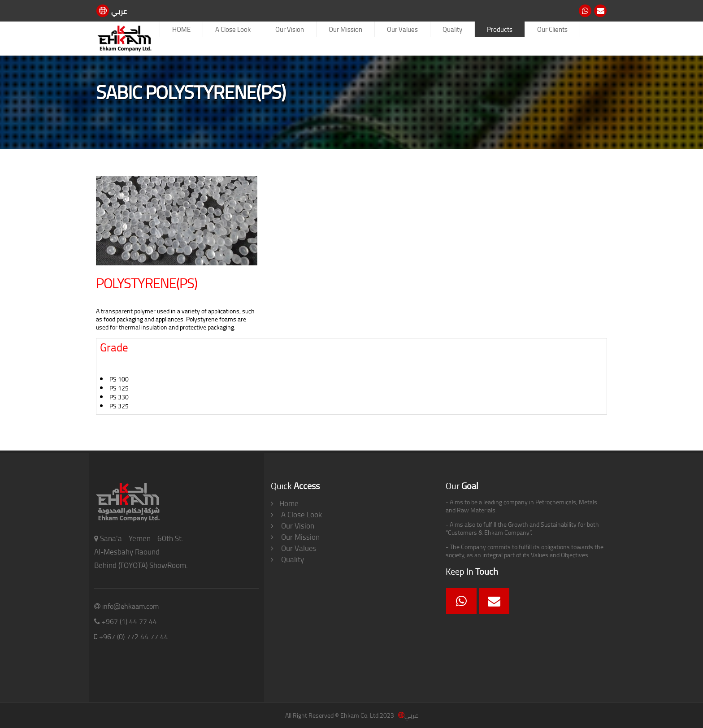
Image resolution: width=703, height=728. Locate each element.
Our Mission (345, 29)
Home (285, 504)
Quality (452, 29)
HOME (181, 29)
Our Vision (290, 29)
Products (500, 29)
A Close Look (233, 29)
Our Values (402, 29)
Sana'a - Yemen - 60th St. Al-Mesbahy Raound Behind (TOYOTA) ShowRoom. (141, 552)
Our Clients (552, 29)
